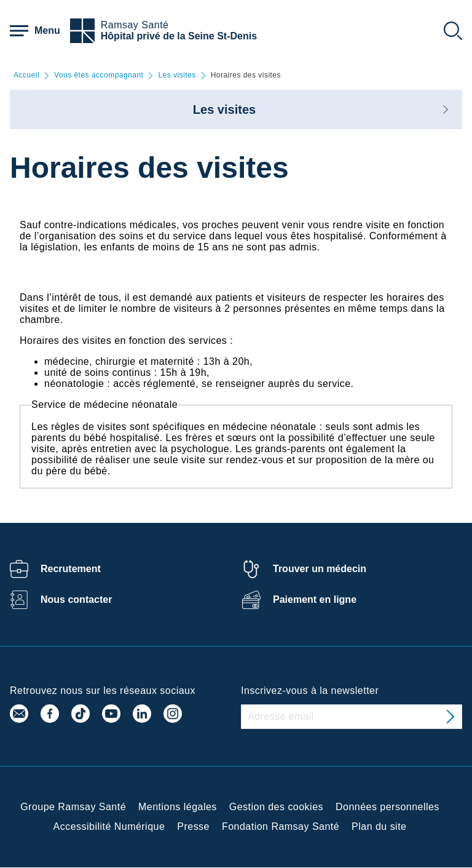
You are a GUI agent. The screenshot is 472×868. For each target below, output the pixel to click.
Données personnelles (387, 807)
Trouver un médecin (320, 569)
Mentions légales (178, 807)
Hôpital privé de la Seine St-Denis (179, 36)
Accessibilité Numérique (109, 826)
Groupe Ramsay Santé (73, 807)
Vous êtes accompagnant (99, 75)
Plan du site (379, 826)
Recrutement (71, 569)
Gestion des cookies (276, 807)
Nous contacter (76, 599)
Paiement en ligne (315, 599)
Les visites (177, 75)
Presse (193, 826)
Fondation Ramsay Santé (281, 826)
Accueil (26, 75)
